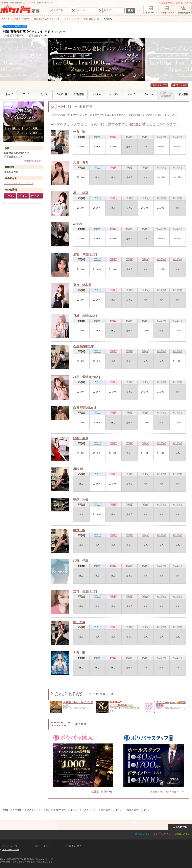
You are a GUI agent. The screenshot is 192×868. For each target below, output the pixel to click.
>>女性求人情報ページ (101, 792)
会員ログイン (142, 834)
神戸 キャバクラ (10, 846)
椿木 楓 (79, 530)
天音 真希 (81, 162)
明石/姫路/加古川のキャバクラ (61, 810)
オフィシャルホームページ (18, 183)
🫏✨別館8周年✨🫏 (121, 705)
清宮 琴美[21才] (85, 254)
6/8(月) (130, 137)
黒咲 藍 (78, 469)
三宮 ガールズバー (11, 850)
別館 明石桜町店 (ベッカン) (22, 32)
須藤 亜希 (81, 438)
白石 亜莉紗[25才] (85, 408)
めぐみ (78, 224)
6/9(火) (146, 137)
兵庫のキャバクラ (34, 810)
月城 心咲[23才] (85, 316)
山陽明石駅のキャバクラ (137, 810)
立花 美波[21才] (85, 591)
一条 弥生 (81, 132)
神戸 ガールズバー (43, 846)
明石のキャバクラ (89, 810)
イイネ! (159, 85)
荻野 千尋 (81, 561)
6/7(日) (113, 137)
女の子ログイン (162, 834)
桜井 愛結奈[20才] (87, 377)
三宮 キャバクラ (74, 846)
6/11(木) (178, 137)
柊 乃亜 (79, 622)
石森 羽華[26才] (84, 346)
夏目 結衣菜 (82, 285)
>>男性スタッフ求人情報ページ (167, 792)
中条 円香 (81, 499)
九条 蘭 (79, 653)
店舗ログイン (183, 834)
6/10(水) (161, 137)
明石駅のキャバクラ (111, 810)
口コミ (180, 85)
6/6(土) (98, 137)
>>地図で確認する (33, 161)
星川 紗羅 (81, 193)
